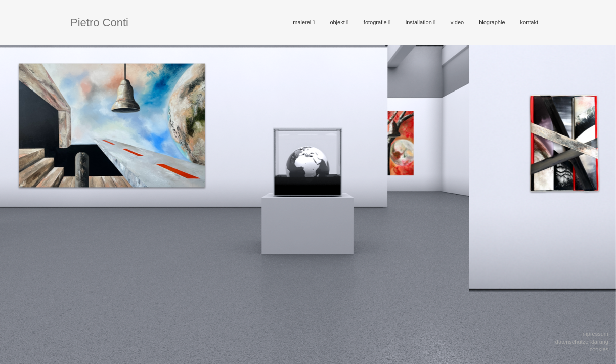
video (457, 22)
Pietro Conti (99, 22)
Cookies (599, 349)
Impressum (595, 334)
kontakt (529, 22)
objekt (339, 22)
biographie (492, 22)
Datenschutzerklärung (582, 342)
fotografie (377, 22)
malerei (304, 22)
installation (421, 22)
